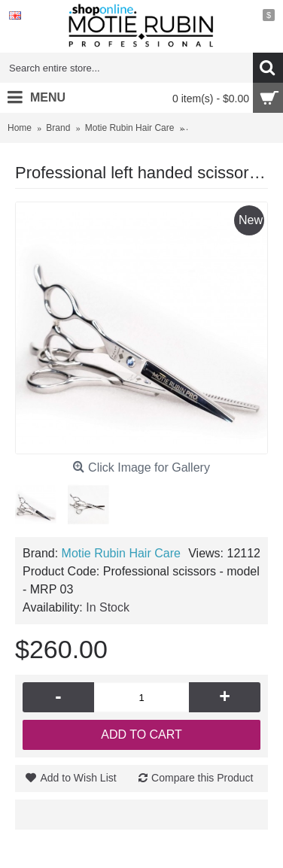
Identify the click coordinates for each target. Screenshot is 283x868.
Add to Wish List (78, 778)
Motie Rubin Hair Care (121, 553)
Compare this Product (202, 778)
